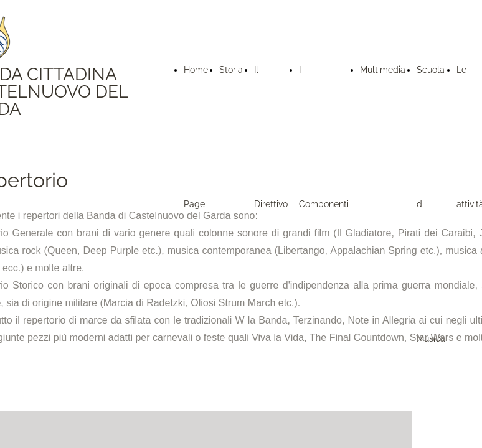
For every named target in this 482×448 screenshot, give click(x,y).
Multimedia (383, 70)
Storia (231, 70)
